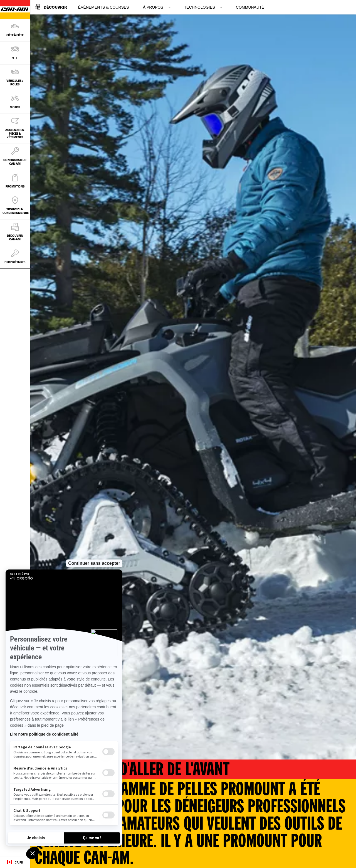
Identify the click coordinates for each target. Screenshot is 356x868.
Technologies (200, 7)
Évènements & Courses (104, 7)
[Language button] (15, 862)
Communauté (250, 7)
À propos (153, 7)
